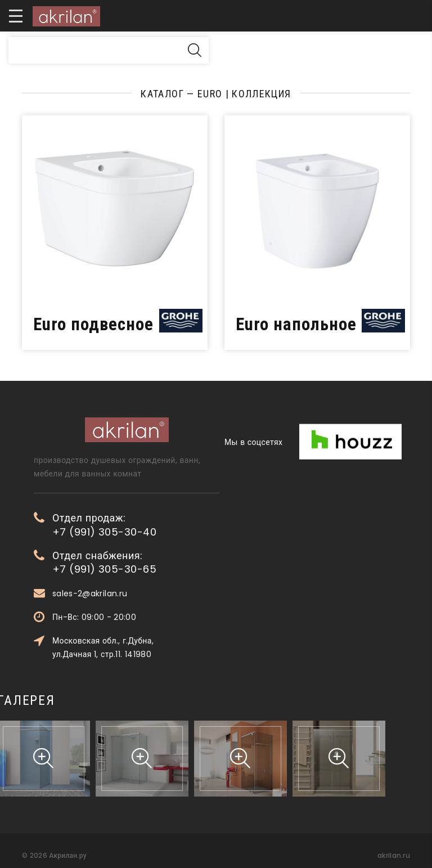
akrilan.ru (394, 855)
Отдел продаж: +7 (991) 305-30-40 (134, 525)
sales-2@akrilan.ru (119, 593)
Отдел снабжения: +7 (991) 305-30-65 (134, 563)
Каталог (162, 94)
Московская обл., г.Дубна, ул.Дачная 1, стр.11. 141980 (132, 647)
